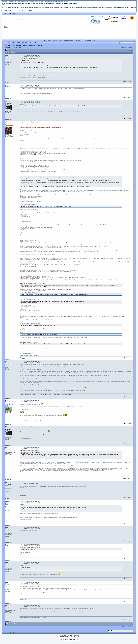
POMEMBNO (46, 40)
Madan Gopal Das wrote (26, 283)
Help (13, 43)
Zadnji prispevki (59, 40)
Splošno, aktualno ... (23, 45)
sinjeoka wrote (24, 323)
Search (18, 43)
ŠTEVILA (82, 40)
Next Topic (130, 48)
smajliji (93, 40)
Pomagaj (88, 40)
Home (9, 43)
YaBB (60, 637)
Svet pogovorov (9, 45)
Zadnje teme (68, 40)
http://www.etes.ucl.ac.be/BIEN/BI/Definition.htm (32, 155)
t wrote (22, 58)
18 (17, 50)
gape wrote (23, 451)
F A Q (53, 40)
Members (25, 43)
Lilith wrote (23, 300)
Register (24, 20)
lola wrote (22, 175)
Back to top (8, 83)
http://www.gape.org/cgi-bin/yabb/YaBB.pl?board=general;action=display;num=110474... (41, 127)
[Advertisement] (69, 34)
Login (19, 20)
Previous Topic (124, 48)
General (15, 45)
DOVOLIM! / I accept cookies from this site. (15, 11)
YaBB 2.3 (76, 636)
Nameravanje (75, 40)
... (15, 50)
